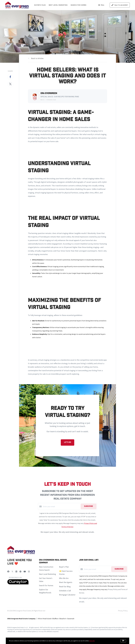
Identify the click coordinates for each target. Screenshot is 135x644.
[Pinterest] (20, 572)
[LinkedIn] (16, 572)
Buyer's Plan (40, 5)
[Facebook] (8, 572)
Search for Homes (46, 585)
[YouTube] (25, 572)
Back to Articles (37, 58)
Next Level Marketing (58, 5)
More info (92, 641)
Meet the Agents (66, 582)
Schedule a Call (65, 591)
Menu (101, 5)
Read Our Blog (65, 586)
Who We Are (64, 578)
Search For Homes (79, 5)
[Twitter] (12, 572)
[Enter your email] (61, 506)
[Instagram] (29, 572)
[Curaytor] (18, 584)
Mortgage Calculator (67, 595)
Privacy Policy (123, 611)
